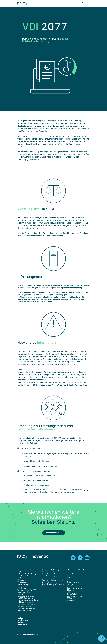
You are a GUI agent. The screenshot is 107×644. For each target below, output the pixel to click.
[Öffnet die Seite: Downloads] (70, 576)
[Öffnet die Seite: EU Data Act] (71, 598)
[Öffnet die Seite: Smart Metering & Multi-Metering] (53, 584)
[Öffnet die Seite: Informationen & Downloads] (77, 570)
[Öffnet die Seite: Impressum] (70, 600)
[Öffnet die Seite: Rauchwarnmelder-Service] (26, 586)
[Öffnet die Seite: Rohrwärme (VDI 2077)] (25, 606)
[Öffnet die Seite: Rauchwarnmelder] (24, 592)
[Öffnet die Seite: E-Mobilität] (46, 582)
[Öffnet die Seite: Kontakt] (20, 618)
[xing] (73, 558)
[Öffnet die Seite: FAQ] (68, 580)
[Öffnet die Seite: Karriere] (20, 622)
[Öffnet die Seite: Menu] (88, 4)
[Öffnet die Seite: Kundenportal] (22, 624)
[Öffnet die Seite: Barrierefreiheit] (72, 594)
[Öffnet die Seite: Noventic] (40, 557)
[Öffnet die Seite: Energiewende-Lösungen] (51, 570)
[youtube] (87, 558)
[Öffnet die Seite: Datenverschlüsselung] (74, 588)
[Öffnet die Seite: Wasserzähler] (22, 582)
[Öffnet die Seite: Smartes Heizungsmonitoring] (52, 578)
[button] (83, 4)
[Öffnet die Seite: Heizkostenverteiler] (24, 578)
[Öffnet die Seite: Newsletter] (70, 574)
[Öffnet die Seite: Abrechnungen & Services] (27, 570)
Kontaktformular (54, 533)
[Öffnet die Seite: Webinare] (70, 584)
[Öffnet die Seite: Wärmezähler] (22, 580)
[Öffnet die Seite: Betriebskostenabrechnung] (27, 574)
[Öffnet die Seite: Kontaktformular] (23, 620)
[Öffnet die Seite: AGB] (68, 592)
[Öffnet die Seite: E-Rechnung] (71, 590)
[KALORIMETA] (22, 4)
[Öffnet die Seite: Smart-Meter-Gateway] (50, 586)
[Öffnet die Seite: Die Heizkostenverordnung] (26, 604)
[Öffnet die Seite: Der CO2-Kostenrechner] (26, 598)
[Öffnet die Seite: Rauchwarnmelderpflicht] (26, 610)
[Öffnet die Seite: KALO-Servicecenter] (74, 578)
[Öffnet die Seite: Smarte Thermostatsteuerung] (52, 572)
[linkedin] (80, 558)
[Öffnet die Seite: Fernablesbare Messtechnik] (27, 576)
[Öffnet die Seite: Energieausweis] (23, 584)
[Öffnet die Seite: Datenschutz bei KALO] (74, 596)
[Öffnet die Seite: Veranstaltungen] (72, 586)
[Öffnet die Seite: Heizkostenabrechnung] (25, 572)
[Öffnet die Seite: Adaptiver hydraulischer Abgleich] (53, 580)
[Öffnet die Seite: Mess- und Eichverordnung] (26, 608)
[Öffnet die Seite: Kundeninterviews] (73, 582)
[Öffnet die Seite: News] (69, 572)
